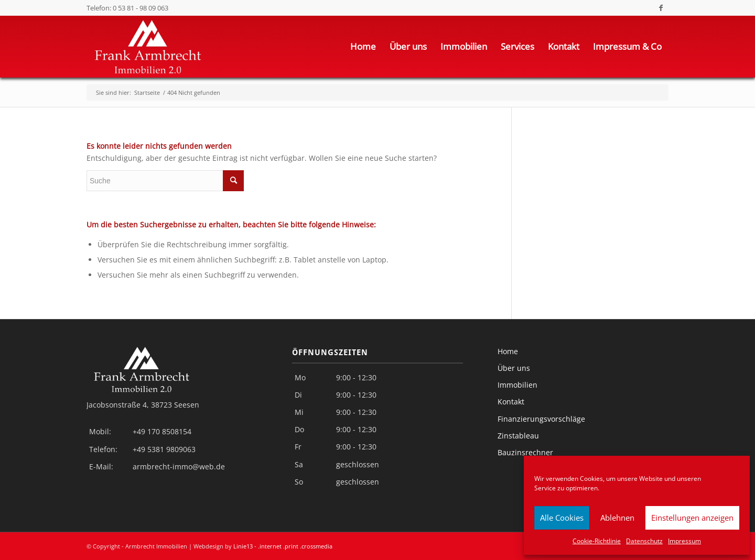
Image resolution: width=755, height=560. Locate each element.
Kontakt (511, 402)
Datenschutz (644, 541)
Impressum (684, 541)
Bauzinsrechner (525, 452)
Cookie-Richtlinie (597, 541)
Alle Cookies (562, 518)
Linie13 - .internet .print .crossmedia (283, 546)
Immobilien (517, 385)
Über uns (514, 368)
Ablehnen (617, 518)
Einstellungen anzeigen (692, 518)
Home (508, 351)
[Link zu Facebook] (661, 8)
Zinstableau (518, 436)
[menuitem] (363, 47)
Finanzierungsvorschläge (541, 419)
